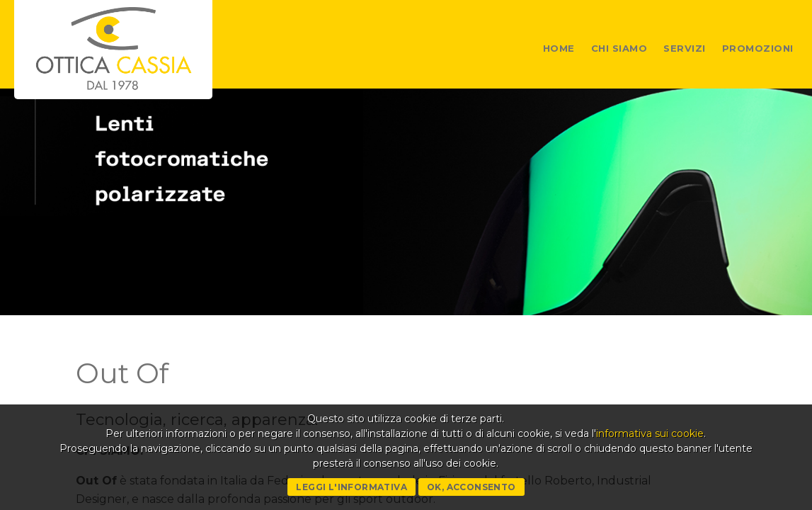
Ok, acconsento (471, 487)
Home (559, 48)
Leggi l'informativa (351, 487)
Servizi (685, 48)
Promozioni (758, 48)
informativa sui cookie (650, 433)
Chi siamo (619, 48)
